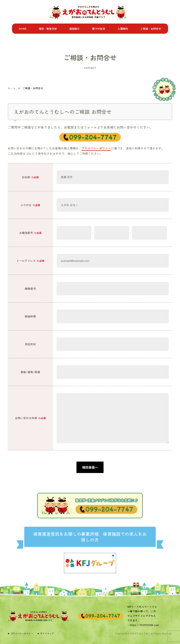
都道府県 (30, 316)
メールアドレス (30, 261)
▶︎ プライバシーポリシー (20, 633)
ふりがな (30, 205)
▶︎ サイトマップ (46, 633)
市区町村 (30, 344)
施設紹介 (75, 29)
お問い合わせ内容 (30, 418)
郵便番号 (30, 289)
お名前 (30, 177)
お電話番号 (30, 233)
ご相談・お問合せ (151, 29)
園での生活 (99, 29)
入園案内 (123, 29)
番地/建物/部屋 (30, 372)
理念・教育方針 (48, 29)
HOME (23, 29)
